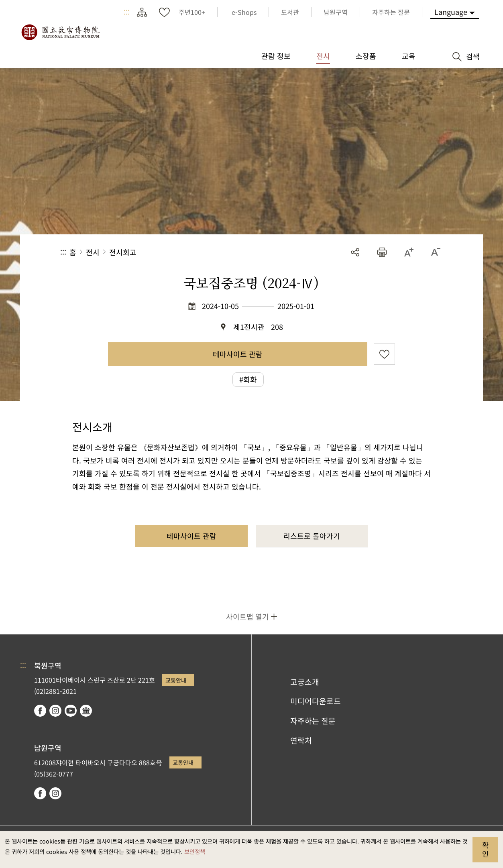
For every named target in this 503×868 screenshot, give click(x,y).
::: (127, 12)
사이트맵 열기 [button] (247, 616)
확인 (486, 849)
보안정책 (195, 851)
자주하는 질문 (313, 721)
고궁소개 (305, 682)
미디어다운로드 (316, 701)
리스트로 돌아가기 (312, 536)
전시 (93, 252)
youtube (71, 711)
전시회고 (123, 252)
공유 (355, 252)
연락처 (301, 740)
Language (451, 12)
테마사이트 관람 (238, 354)
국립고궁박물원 (60, 32)
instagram (55, 711)
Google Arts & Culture (86, 711)
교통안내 (176, 680)
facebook (40, 711)
